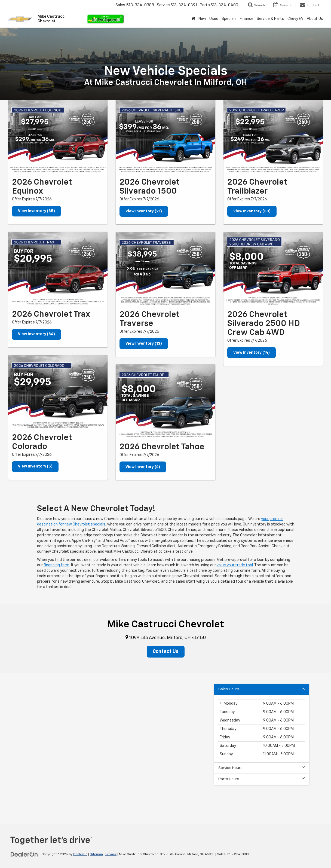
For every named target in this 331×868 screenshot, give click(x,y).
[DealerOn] (24, 854)
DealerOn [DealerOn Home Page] (80, 855)
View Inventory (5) (35, 467)
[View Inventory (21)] (165, 137)
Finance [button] (247, 19)
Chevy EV (295, 19)
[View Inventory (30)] (273, 137)
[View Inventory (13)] (165, 269)
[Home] (193, 19)
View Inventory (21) (144, 211)
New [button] (202, 19)
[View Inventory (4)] (165, 402)
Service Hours (262, 768)
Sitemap (96, 855)
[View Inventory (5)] (58, 393)
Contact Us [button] (166, 652)
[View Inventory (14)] (273, 269)
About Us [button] (315, 19)
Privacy (111, 855)
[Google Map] (165, 741)
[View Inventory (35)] (58, 137)
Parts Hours (262, 779)
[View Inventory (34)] (58, 269)
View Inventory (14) (252, 353)
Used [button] (214, 19)
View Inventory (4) (143, 467)
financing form (56, 565)
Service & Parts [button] (270, 19)
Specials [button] (229, 19)
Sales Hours (262, 689)
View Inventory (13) (144, 344)
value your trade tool (235, 565)
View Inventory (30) (252, 211)
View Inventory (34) (37, 335)
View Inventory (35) (37, 211)
